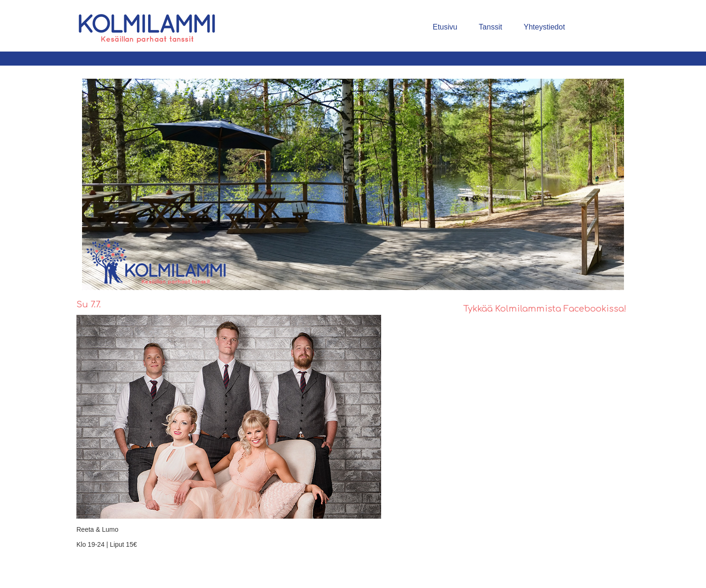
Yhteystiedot (544, 27)
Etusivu (445, 27)
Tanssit (490, 27)
